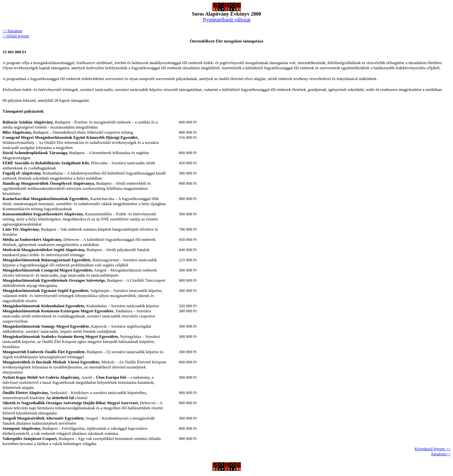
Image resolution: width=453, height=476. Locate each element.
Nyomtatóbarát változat (226, 20)
